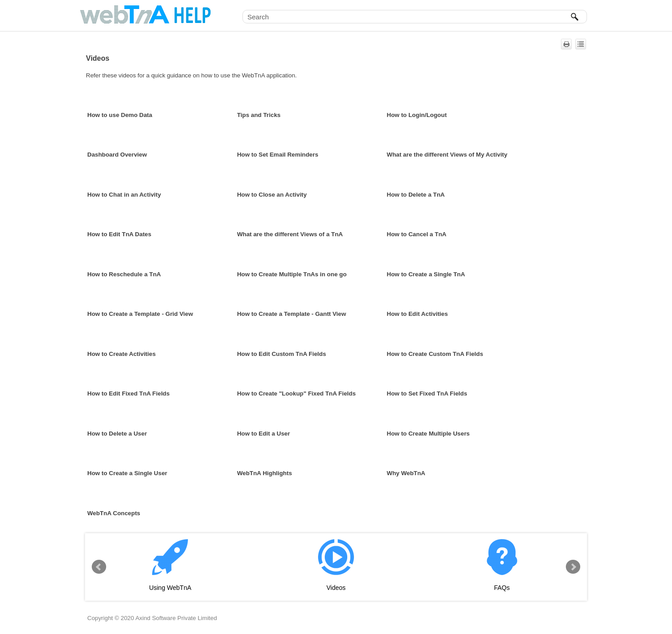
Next (573, 567)
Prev (99, 567)
